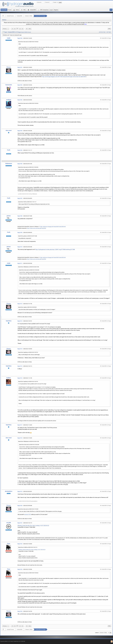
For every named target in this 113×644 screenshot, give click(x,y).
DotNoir (9, 378)
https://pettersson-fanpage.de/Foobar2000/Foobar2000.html (53, 227)
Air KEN (9, 523)
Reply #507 (20, 198)
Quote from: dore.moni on (28, 42)
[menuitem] (5, 29)
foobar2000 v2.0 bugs (40, 16)
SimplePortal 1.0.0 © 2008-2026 (19, 641)
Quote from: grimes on (28, 236)
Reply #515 (20, 366)
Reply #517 (20, 425)
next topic (109, 32)
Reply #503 (20, 100)
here (85, 24)
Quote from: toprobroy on (28, 352)
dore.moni (9, 130)
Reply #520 (20, 506)
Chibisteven (9, 164)
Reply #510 (20, 247)
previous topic (102, 32)
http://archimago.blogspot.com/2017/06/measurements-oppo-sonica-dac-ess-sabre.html (64, 77)
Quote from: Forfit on (27, 202)
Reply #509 (20, 233)
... (10, 29)
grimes (9, 216)
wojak (9, 38)
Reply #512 (20, 304)
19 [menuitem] (12, 29)
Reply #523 (20, 569)
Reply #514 (20, 349)
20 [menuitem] (15, 29)
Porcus (9, 67)
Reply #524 (20, 611)
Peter (9, 544)
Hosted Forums (10, 16)
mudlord (9, 100)
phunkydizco (9, 491)
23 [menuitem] (22, 29)
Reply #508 (20, 216)
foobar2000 (20, 16)
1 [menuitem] (8, 29)
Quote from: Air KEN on (28, 547)
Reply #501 (20, 67)
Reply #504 (20, 131)
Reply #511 (20, 263)
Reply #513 (20, 321)
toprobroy (9, 321)
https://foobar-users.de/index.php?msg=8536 (36, 228)
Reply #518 (20, 438)
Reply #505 (20, 150)
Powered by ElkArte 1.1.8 (5, 641)
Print (109, 29)
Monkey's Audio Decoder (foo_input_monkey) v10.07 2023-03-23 (33, 526)
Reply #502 (20, 85)
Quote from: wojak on (27, 307)
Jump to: (97, 633)
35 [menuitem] (27, 29)
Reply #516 (20, 378)
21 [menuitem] (17, 29)
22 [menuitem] (20, 29)
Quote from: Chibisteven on (29, 267)
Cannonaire (9, 85)
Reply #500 (20, 38)
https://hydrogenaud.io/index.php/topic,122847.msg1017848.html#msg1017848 (55, 250)
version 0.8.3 (28, 515)
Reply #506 (20, 164)
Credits (12, 641)
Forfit (9, 150)
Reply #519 (20, 491)
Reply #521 (20, 523)
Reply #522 (20, 544)
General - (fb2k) (29, 16)
